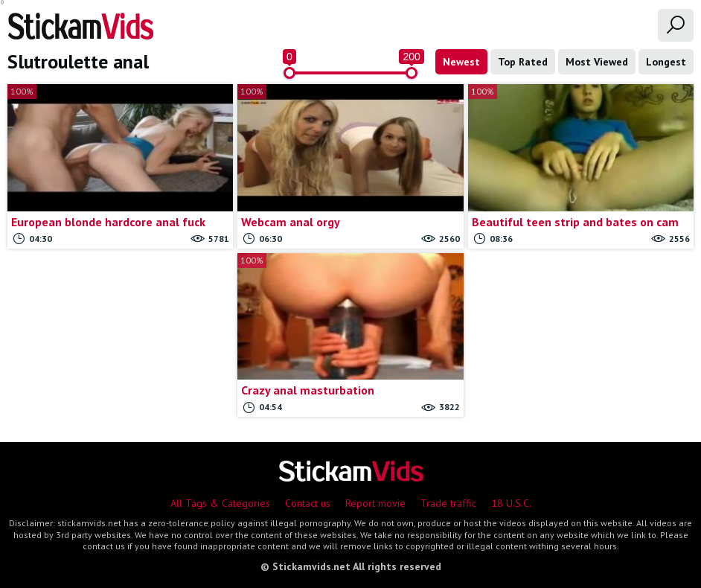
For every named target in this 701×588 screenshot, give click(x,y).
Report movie (375, 503)
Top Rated (523, 62)
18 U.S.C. (511, 503)
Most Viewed (597, 62)
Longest (666, 62)
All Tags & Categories (220, 503)
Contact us (308, 503)
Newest (461, 62)
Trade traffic (448, 503)
